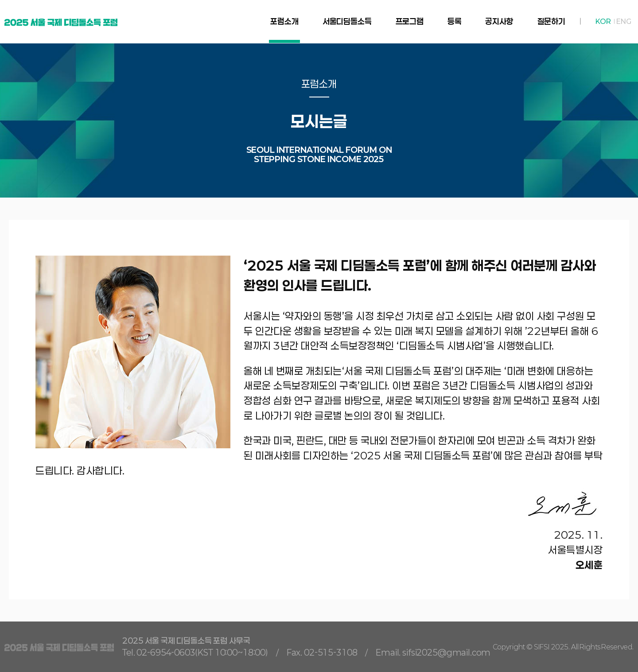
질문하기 (551, 21)
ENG (624, 21)
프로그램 (410, 21)
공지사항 (499, 21)
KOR (603, 21)
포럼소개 (284, 21)
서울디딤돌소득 (347, 21)
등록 (455, 21)
